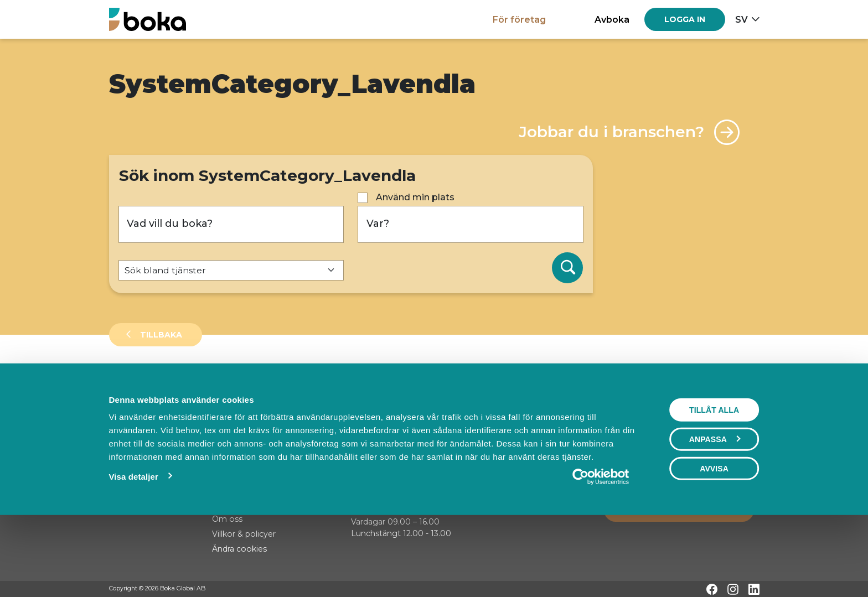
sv (742, 19)
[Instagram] (733, 589)
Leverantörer (153, 384)
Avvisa (714, 541)
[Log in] (685, 19)
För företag (519, 19)
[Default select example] (231, 270)
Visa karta (714, 422)
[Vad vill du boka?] (231, 224)
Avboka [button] (612, 19)
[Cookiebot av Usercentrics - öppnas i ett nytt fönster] (601, 549)
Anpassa (715, 511)
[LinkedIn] (754, 589)
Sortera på (136, 421)
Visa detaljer (133, 549)
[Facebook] (712, 589)
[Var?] (471, 224)
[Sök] (567, 268)
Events (225, 384)
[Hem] (148, 19)
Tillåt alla (714, 482)
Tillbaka (160, 335)
